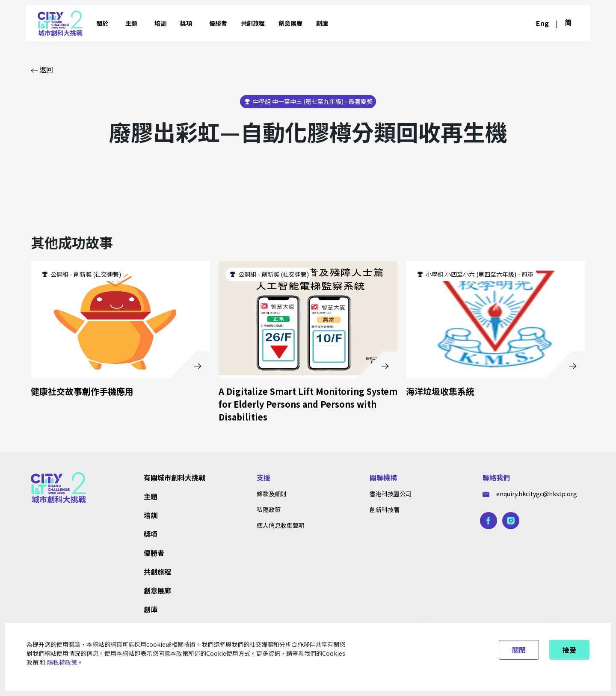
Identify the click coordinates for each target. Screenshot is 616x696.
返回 (42, 69)
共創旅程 (253, 23)
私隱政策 (269, 509)
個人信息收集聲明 (281, 525)
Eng (542, 23)
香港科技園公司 (391, 494)
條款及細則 (272, 494)
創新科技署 (385, 509)
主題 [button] (131, 23)
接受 (569, 650)
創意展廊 (290, 23)
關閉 (519, 650)
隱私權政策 (62, 662)
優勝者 (218, 23)
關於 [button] (102, 23)
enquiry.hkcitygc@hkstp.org (530, 494)
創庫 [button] (322, 23)
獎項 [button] (186, 23)
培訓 (160, 23)
